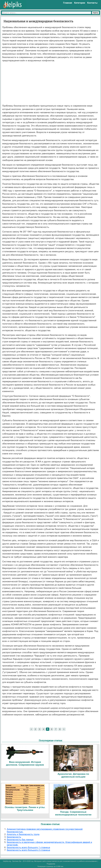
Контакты (92, 3)
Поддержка (51, 864)
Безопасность (14, 837)
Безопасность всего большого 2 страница (28, 850)
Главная (68, 3)
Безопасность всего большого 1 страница (28, 847)
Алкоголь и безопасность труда (23, 834)
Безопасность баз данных (20, 840)
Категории (80, 3)
